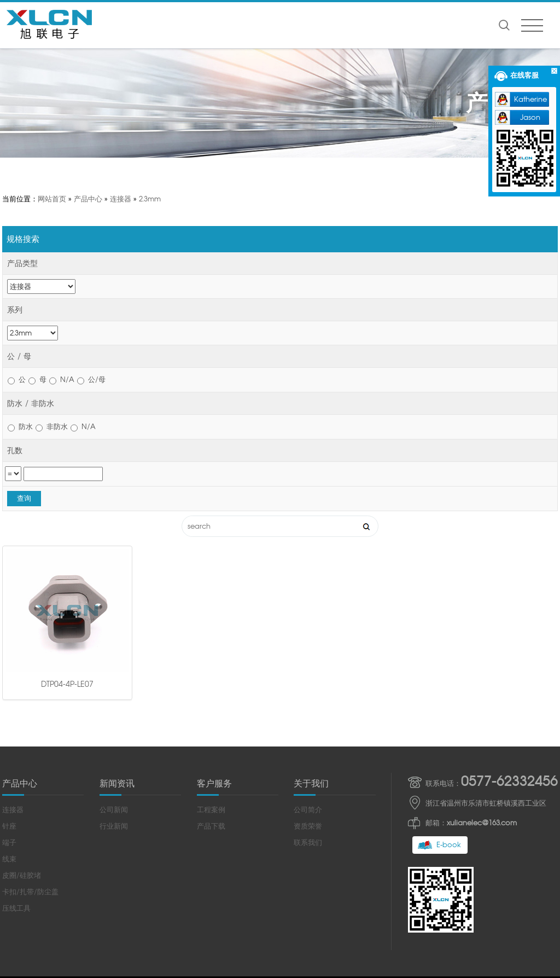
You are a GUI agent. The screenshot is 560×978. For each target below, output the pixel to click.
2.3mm (150, 199)
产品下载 (211, 704)
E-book (449, 722)
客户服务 (214, 661)
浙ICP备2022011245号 (364, 870)
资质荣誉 (308, 704)
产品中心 (88, 199)
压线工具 (16, 786)
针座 (9, 704)
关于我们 (311, 661)
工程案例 (211, 687)
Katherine (530, 99)
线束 (9, 736)
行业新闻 (114, 704)
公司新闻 (114, 687)
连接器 (121, 199)
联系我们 (308, 720)
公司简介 (308, 687)
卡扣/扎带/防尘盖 (30, 769)
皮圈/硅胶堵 (22, 753)
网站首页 (52, 199)
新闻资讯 (117, 661)
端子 (9, 720)
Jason (530, 117)
